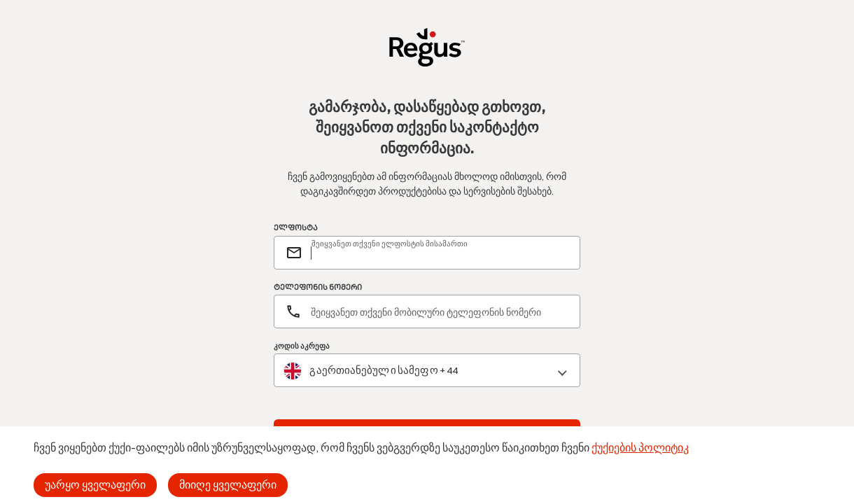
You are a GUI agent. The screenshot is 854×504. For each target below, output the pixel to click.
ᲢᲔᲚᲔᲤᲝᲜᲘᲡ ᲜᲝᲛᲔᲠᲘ (318, 287)
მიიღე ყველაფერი (228, 485)
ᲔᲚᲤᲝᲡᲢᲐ (296, 228)
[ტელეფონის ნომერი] (427, 311)
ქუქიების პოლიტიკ (640, 448)
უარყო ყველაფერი (95, 485)
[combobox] (427, 371)
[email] (440, 253)
